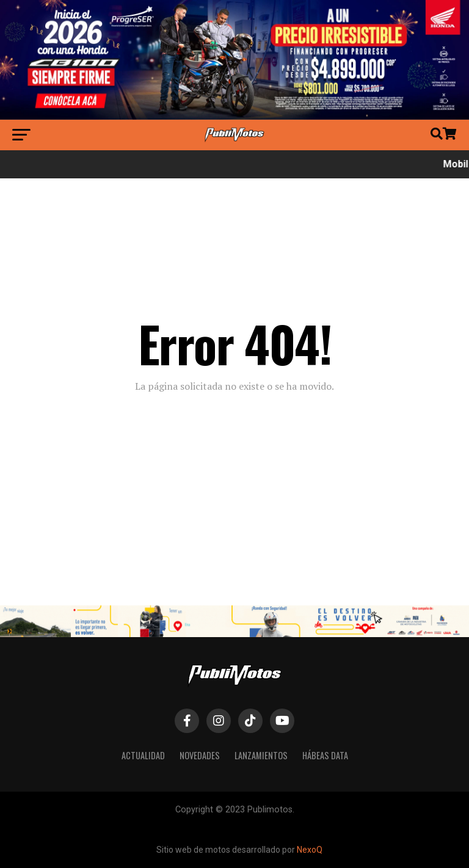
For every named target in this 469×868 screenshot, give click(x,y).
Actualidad (143, 755)
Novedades (200, 755)
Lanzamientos (261, 755)
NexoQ (310, 850)
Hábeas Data (325, 755)
